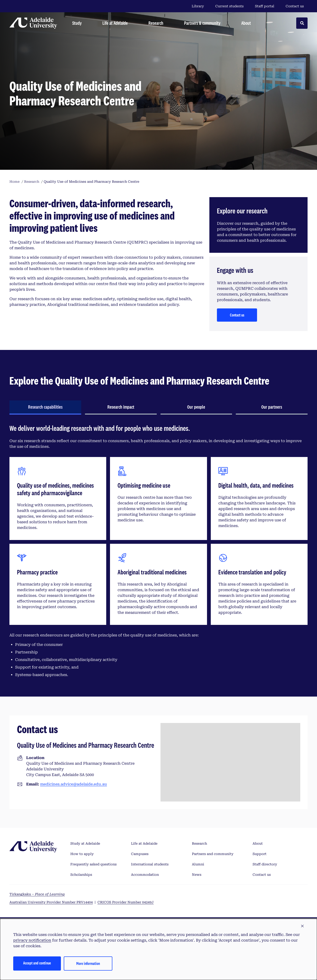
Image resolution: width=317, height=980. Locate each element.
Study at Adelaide (85, 843)
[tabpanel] (158, 553)
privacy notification (32, 940)
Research (199, 843)
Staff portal (265, 6)
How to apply (82, 854)
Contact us (295, 6)
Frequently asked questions (93, 864)
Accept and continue (37, 963)
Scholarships (81, 875)
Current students (229, 6)
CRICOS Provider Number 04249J (126, 902)
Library (198, 6)
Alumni (198, 864)
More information (88, 963)
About (258, 843)
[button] (302, 926)
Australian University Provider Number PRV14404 (51, 902)
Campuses (140, 854)
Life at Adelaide (144, 843)
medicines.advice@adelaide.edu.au (74, 784)
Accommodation (145, 875)
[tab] (45, 407)
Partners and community (213, 854)
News (197, 875)
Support (260, 854)
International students (150, 864)
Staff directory (265, 864)
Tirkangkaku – (37, 894)
